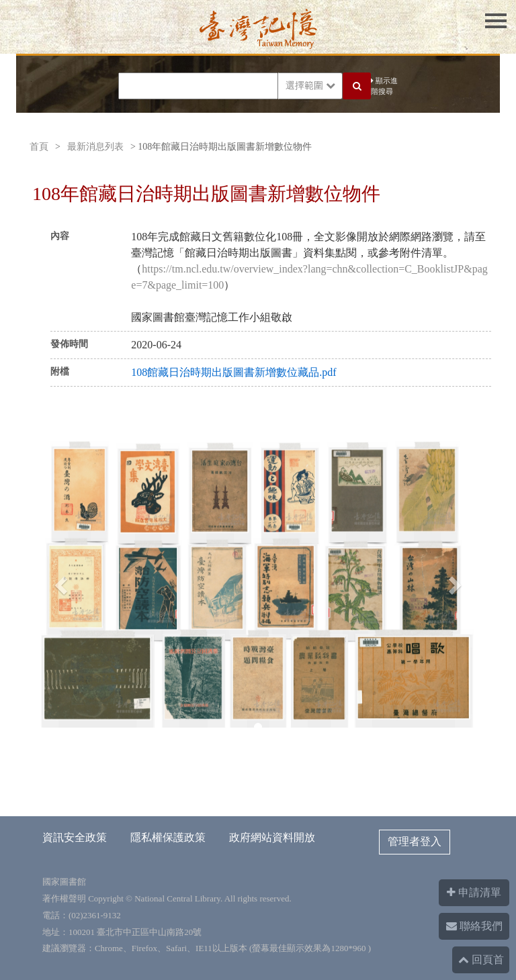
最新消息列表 (95, 147)
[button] (59, 581)
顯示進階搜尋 (384, 86)
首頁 (39, 147)
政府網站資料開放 (272, 837)
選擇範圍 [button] (310, 86)
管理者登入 (415, 841)
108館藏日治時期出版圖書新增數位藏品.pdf (233, 372)
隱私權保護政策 (168, 837)
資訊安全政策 (75, 837)
